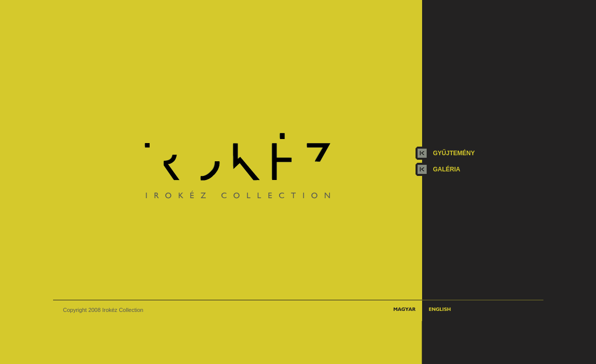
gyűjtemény (454, 153)
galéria (447, 169)
